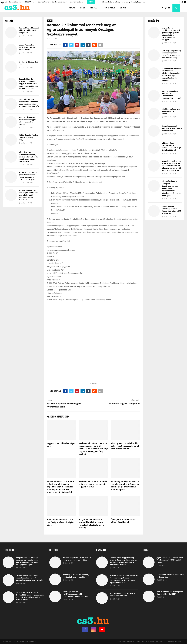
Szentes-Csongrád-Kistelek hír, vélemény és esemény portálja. (60, 2)
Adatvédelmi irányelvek (126, 642)
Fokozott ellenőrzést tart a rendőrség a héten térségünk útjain (61, 522)
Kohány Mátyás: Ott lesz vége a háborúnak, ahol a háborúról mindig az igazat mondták (28, 195)
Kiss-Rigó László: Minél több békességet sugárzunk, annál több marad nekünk (125, 446)
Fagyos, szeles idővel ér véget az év (61, 445)
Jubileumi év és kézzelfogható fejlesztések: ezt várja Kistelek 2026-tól (171, 147)
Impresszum (161, 642)
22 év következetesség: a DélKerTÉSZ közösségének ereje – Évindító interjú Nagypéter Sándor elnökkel (172, 74)
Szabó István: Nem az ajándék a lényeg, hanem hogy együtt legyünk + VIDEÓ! (93, 484)
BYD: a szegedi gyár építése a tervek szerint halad (122, 595)
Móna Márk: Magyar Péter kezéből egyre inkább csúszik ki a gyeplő (27, 121)
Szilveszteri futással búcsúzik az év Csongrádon (170, 576)
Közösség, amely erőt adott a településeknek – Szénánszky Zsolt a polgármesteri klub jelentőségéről (125, 486)
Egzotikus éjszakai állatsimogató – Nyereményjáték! (65, 405)
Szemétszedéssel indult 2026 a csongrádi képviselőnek (172, 128)
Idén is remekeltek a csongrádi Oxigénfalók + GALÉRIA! (170, 593)
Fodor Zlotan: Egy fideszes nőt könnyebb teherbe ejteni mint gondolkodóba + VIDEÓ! (29, 103)
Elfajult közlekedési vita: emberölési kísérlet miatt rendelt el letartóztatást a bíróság (91, 524)
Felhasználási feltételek (145, 642)
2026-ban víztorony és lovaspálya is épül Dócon (171, 111)
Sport (123, 8)
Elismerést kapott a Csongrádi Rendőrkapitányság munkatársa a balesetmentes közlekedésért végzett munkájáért (172, 188)
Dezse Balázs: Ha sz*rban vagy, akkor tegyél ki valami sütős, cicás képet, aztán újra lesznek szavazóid (28, 84)
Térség (94, 8)
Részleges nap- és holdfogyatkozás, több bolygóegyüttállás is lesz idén (76, 594)
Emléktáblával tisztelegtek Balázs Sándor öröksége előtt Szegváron (171, 210)
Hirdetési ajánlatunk (175, 642)
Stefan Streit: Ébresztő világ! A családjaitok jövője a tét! (29, 30)
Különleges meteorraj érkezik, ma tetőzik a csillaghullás (76, 576)
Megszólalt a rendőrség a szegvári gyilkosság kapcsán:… (124, 2)
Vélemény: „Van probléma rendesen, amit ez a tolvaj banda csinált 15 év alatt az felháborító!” (28, 157)
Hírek (83, 8)
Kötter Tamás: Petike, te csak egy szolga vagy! (28, 137)
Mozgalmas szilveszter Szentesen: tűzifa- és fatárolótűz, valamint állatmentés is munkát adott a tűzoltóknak (171, 166)
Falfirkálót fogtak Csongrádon (124, 404)
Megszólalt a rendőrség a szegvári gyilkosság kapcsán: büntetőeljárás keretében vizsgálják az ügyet (171, 34)
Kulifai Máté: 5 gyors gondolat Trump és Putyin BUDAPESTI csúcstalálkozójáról (28, 176)
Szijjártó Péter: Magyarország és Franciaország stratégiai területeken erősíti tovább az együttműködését (124, 579)
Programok (110, 8)
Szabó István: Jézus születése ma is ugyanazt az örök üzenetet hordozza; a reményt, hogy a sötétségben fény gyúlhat (94, 449)
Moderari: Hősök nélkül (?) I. (29, 63)
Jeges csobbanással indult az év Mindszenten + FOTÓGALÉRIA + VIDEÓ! (171, 95)
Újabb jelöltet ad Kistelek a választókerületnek (124, 521)
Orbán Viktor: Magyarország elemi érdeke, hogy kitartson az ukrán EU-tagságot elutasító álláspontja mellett (123, 561)
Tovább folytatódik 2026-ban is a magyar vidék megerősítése (77, 559)
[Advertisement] (94, 365)
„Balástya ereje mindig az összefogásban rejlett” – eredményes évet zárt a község (171, 54)
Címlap (72, 8)
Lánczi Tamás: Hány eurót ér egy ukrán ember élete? (27, 47)
